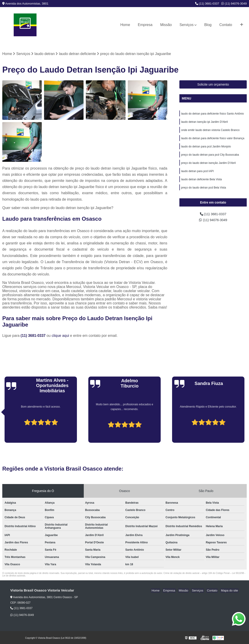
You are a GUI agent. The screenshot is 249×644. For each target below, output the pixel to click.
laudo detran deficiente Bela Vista (201, 184)
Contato (226, 25)
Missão (166, 25)
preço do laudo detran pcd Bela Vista (203, 192)
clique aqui (60, 336)
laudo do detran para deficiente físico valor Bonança (213, 140)
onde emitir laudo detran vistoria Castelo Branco (210, 132)
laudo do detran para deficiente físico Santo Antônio (212, 114)
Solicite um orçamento (213, 85)
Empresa (145, 25)
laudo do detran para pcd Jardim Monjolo (206, 149)
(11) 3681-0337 (207, 4)
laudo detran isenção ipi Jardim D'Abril (204, 123)
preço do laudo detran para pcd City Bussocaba (210, 158)
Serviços (187, 25)
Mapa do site (230, 591)
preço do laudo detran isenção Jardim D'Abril (208, 166)
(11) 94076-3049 (234, 4)
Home (125, 25)
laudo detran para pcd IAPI (197, 175)
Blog (208, 25)
